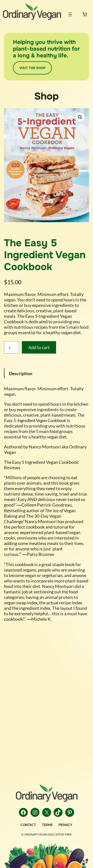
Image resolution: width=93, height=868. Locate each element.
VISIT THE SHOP (32, 68)
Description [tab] (21, 373)
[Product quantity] (12, 347)
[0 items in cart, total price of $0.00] (85, 14)
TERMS (47, 825)
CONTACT (28, 825)
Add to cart (39, 347)
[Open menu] (70, 14)
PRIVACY (65, 825)
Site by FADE (64, 834)
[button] (80, 117)
